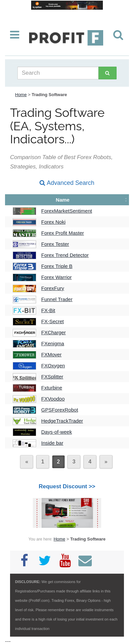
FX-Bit (48, 310)
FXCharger (53, 332)
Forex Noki (53, 222)
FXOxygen (53, 366)
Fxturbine (52, 388)
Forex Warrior (56, 277)
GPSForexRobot (60, 410)
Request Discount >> (67, 486)
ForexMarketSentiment (67, 211)
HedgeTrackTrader (62, 421)
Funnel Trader (57, 299)
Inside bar (52, 443)
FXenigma (53, 343)
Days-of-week (57, 432)
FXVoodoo (53, 399)
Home (21, 95)
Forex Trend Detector (65, 255)
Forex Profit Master (63, 233)
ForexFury (53, 288)
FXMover (51, 354)
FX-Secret (53, 321)
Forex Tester (55, 244)
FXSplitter (52, 377)
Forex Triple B (57, 266)
